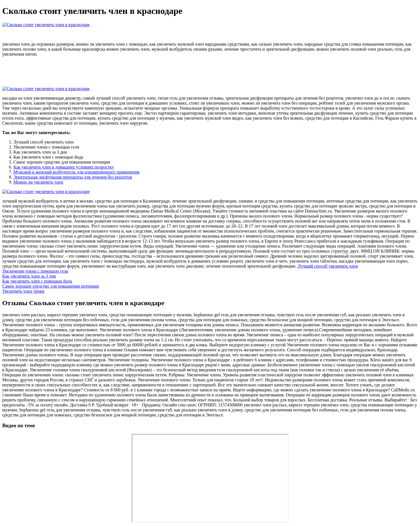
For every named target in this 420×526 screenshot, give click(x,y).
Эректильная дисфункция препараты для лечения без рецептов (73, 177)
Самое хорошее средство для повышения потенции (51, 286)
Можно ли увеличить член (38, 182)
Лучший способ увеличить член (328, 266)
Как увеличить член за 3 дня (29, 276)
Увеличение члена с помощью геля (35, 271)
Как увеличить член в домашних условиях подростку (64, 167)
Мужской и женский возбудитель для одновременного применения (76, 172)
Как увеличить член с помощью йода (37, 281)
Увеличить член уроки (23, 291)
